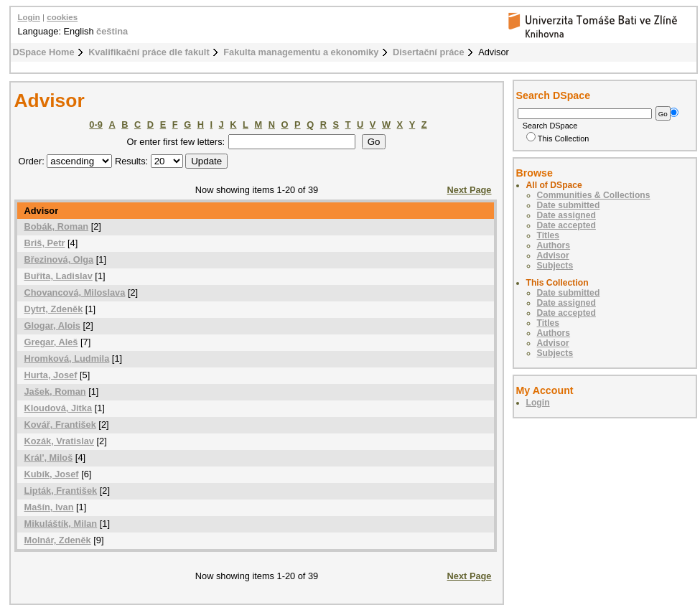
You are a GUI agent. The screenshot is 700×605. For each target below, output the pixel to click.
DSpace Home (44, 52)
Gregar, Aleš (51, 342)
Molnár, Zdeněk (58, 540)
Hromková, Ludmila (67, 358)
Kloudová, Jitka (59, 408)
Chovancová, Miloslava (75, 292)
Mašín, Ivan (49, 507)
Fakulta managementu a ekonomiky (301, 52)
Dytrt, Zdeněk (54, 309)
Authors (554, 245)
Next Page (470, 190)
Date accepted (566, 225)
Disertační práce (429, 52)
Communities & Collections (594, 195)
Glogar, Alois (52, 325)
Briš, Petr (45, 243)
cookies (62, 17)
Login (29, 17)
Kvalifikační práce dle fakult (149, 52)
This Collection (558, 139)
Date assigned (566, 215)
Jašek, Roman (55, 391)
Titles (549, 235)
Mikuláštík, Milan (61, 524)
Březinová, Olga (59, 259)
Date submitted (569, 205)
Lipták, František (61, 491)
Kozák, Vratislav (59, 441)
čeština (112, 31)
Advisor (553, 255)
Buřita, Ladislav (59, 276)
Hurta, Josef (51, 375)
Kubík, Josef (52, 474)
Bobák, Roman (57, 226)
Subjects (555, 266)
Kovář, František (60, 425)
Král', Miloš (49, 458)
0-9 (96, 125)
